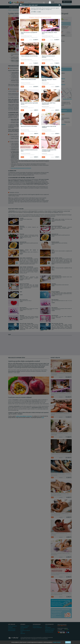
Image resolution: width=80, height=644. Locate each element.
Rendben (68, 642)
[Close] (59, 5)
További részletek (57, 642)
